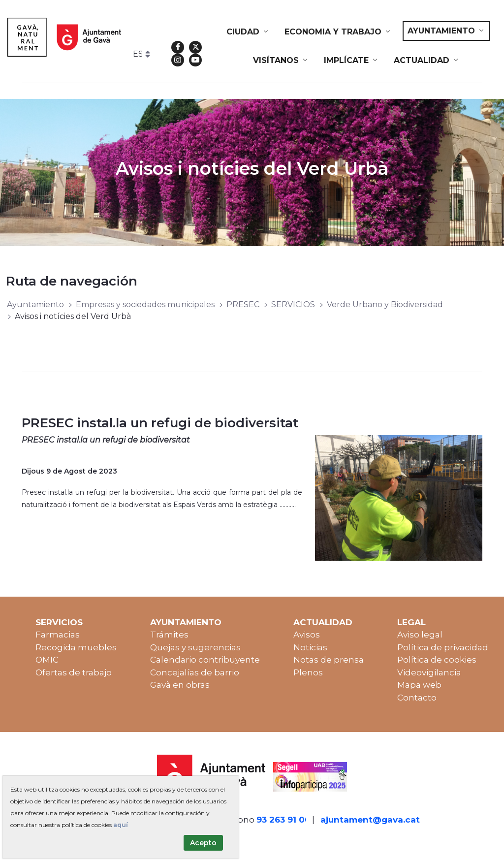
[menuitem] (248, 32)
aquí (121, 825)
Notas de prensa (329, 660)
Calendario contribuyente (205, 660)
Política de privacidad (443, 647)
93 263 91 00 (283, 820)
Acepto (203, 843)
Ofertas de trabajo (74, 672)
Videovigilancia (429, 672)
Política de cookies (437, 660)
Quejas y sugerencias (195, 647)
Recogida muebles (76, 647)
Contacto (417, 698)
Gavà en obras (180, 685)
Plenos (308, 672)
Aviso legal (420, 635)
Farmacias (58, 635)
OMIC (47, 660)
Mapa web (419, 685)
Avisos (307, 635)
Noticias (310, 647)
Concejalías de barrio (195, 672)
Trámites (169, 635)
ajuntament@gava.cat (370, 820)
